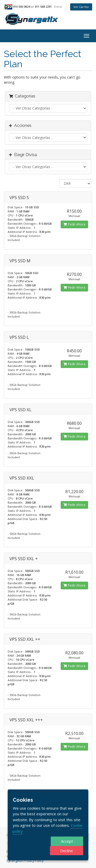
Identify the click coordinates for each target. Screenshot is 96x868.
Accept (67, 841)
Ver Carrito (81, 7)
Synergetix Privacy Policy (25, 861)
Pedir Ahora (74, 224)
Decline (67, 851)
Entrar (58, 7)
